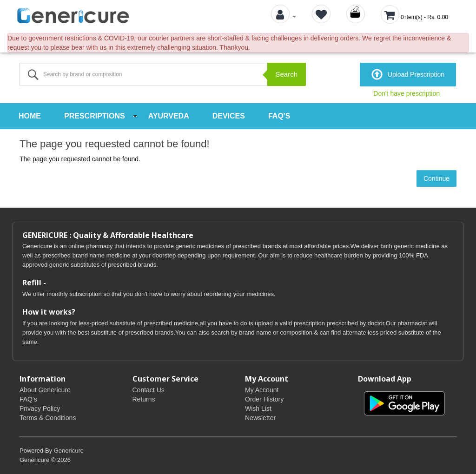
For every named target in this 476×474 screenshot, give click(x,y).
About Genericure (45, 390)
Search (286, 74)
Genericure (69, 451)
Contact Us (149, 390)
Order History (264, 399)
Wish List (258, 408)
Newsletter (260, 418)
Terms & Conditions (48, 418)
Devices (229, 116)
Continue (436, 178)
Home (30, 116)
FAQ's (279, 116)
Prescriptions (95, 116)
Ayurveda (169, 116)
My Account (262, 390)
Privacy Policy (40, 408)
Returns (144, 399)
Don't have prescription (407, 93)
